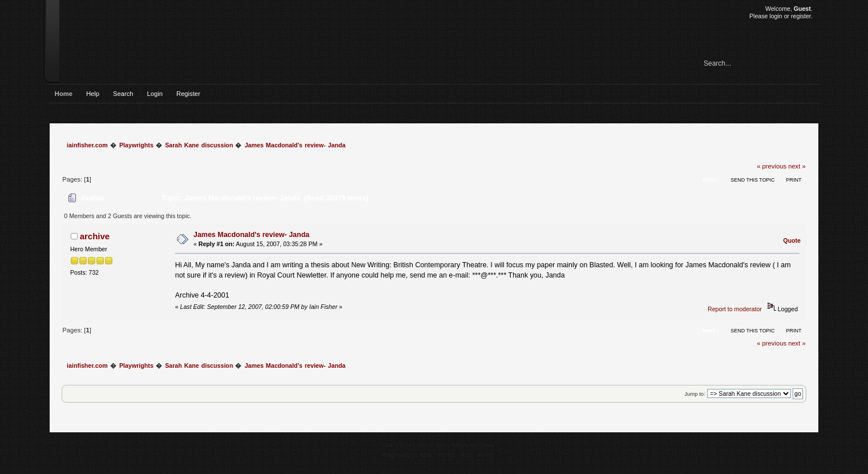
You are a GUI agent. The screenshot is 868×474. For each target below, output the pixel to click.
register (801, 16)
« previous (772, 166)
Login (155, 94)
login (776, 16)
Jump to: (695, 394)
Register (188, 94)
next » (797, 166)
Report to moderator (735, 309)
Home (64, 94)
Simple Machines (473, 445)
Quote (792, 240)
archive (95, 236)
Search (123, 94)
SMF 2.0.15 (397, 445)
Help (93, 94)
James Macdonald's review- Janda (251, 235)
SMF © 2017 (432, 445)
